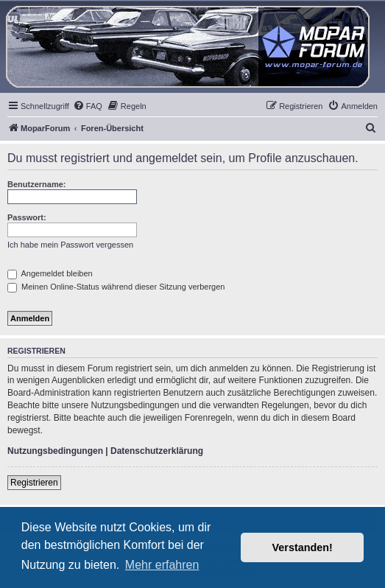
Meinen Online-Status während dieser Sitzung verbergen (116, 287)
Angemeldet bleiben (50, 273)
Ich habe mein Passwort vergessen (70, 245)
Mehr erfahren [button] (162, 565)
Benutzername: (36, 184)
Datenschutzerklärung (157, 451)
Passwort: (27, 217)
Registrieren (34, 483)
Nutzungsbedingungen (55, 451)
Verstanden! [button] (303, 547)
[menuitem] (88, 106)
